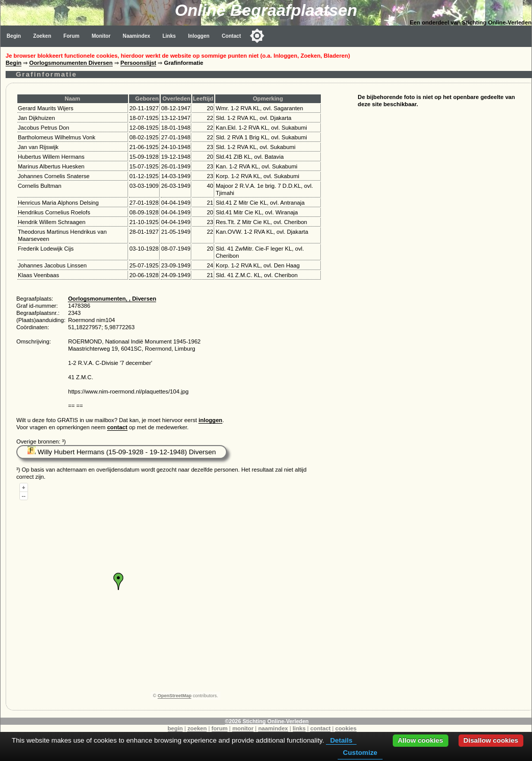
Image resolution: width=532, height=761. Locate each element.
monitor (243, 728)
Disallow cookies (491, 740)
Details (341, 740)
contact (117, 427)
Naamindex (137, 36)
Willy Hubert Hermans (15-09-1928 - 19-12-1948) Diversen (122, 452)
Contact (232, 36)
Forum (71, 36)
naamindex (273, 728)
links (299, 728)
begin (175, 728)
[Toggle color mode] (257, 36)
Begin (14, 36)
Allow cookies (421, 740)
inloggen (210, 420)
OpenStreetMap (175, 696)
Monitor (101, 36)
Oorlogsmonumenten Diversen (71, 63)
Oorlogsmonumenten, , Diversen (112, 299)
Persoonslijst (138, 63)
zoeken (197, 728)
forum (220, 728)
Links (169, 36)
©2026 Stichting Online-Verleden (267, 721)
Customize (360, 753)
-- (24, 496)
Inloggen (199, 36)
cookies (346, 728)
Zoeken (42, 36)
